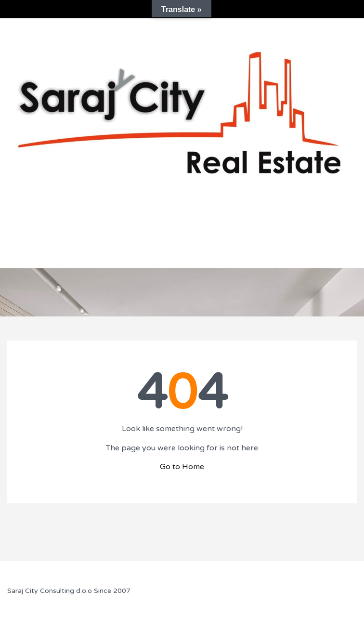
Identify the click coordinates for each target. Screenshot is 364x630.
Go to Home (182, 467)
